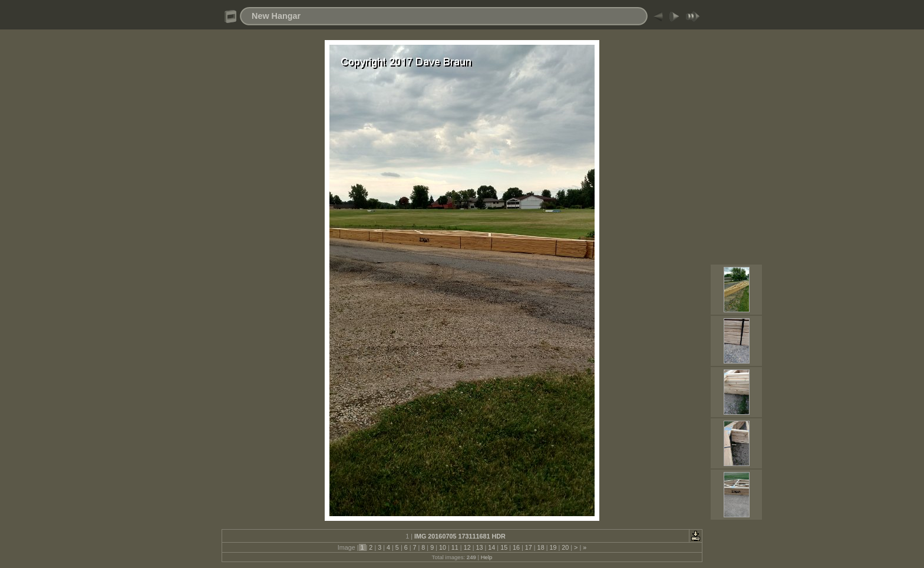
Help (487, 557)
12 (467, 547)
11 (455, 547)
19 (553, 547)
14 (491, 547)
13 (479, 547)
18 (541, 547)
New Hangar (276, 16)
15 (504, 547)
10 (443, 547)
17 (529, 547)
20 (565, 547)
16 (516, 547)
